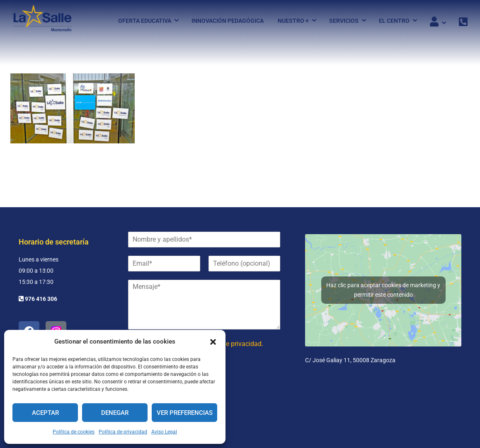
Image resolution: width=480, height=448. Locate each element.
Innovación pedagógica (228, 22)
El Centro (394, 22)
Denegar (115, 413)
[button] (213, 342)
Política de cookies (74, 432)
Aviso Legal (164, 432)
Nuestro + (293, 22)
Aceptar (45, 413)
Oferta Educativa (145, 22)
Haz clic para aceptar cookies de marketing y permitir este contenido (383, 290)
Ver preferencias (185, 413)
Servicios (344, 22)
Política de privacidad (123, 432)
